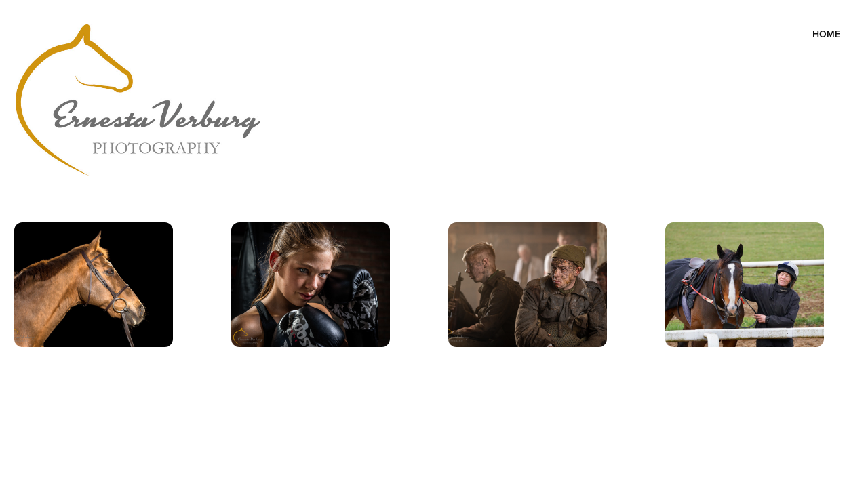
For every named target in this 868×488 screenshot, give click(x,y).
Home (826, 34)
